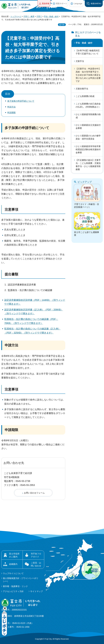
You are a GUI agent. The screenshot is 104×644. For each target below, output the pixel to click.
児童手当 (80, 61)
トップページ (16, 16)
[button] (44, 3)
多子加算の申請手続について (21, 101)
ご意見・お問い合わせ (36, 564)
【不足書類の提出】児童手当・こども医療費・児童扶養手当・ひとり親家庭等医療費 (88, 165)
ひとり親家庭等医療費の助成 (88, 116)
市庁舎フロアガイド (36, 555)
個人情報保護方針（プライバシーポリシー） (21, 580)
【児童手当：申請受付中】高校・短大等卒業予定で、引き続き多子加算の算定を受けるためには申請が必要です (88, 75)
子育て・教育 (29, 16)
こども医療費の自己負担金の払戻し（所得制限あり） (88, 105)
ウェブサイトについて (13, 573)
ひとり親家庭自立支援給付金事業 (88, 127)
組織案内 (13, 564)
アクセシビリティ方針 (13, 591)
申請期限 (11, 113)
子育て (39, 16)
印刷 (63, 25)
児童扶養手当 (82, 89)
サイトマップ (37, 591)
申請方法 (11, 107)
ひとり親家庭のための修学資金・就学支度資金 (88, 137)
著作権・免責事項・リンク (15, 586)
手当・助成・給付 (51, 16)
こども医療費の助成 (85, 96)
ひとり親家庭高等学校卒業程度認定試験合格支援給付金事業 (88, 149)
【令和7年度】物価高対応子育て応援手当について (88, 52)
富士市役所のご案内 (14, 555)
